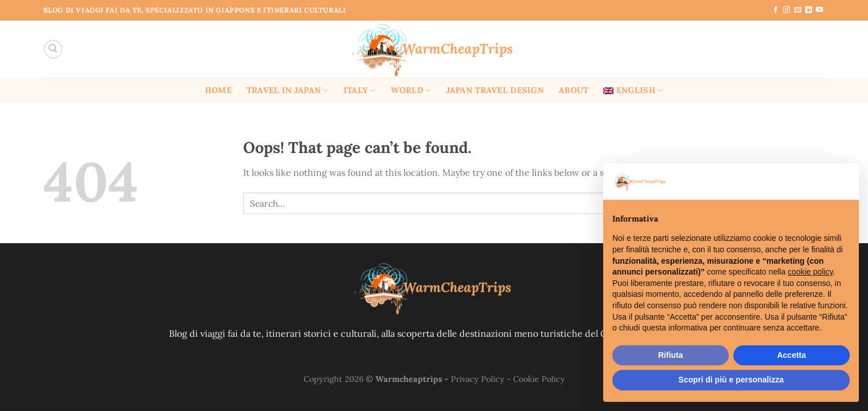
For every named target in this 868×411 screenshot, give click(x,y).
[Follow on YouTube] (819, 10)
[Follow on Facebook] (776, 10)
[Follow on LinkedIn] (809, 10)
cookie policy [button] (810, 272)
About (574, 90)
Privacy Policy (478, 379)
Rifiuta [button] (671, 355)
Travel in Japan (288, 90)
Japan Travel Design (495, 90)
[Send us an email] (798, 10)
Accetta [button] (792, 355)
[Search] (53, 49)
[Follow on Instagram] (786, 10)
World (411, 90)
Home (218, 90)
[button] (844, 182)
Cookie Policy (539, 379)
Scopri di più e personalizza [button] (731, 380)
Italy (360, 90)
